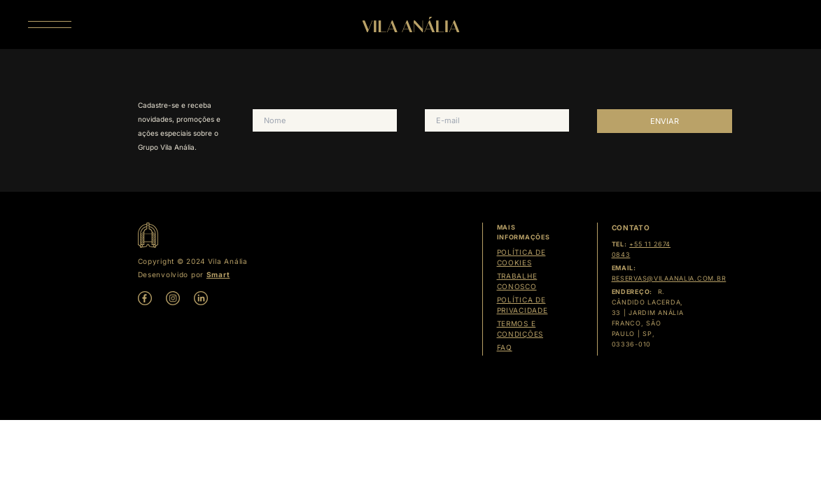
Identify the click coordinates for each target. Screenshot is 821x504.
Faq (505, 347)
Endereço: (632, 292)
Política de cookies (521, 257)
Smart (218, 274)
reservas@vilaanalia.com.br (669, 278)
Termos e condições (520, 329)
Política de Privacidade (522, 305)
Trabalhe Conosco (517, 281)
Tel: (619, 244)
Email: (624, 268)
